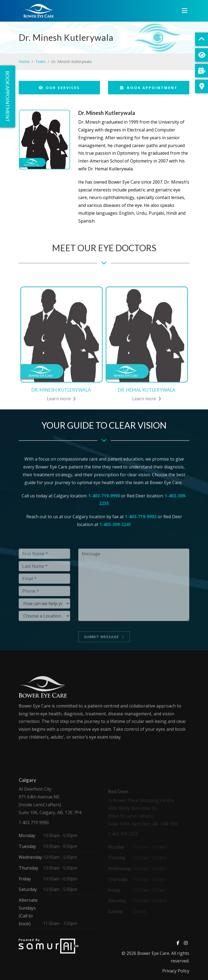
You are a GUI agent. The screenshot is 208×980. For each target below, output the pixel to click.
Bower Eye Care (153, 953)
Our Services (59, 88)
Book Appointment (149, 88)
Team (40, 62)
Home (24, 62)
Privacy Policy (176, 971)
